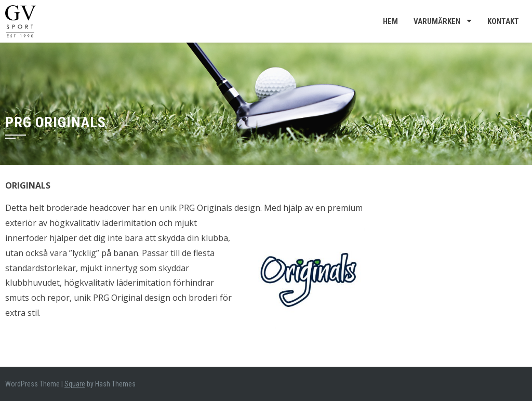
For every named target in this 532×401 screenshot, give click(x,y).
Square (75, 384)
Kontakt (503, 21)
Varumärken (437, 21)
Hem (390, 21)
